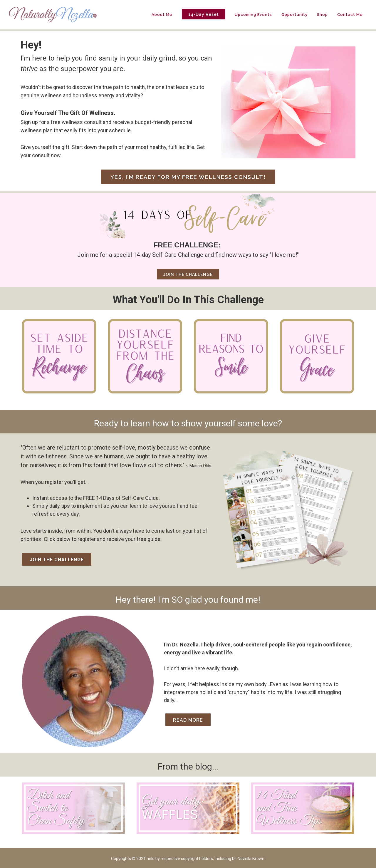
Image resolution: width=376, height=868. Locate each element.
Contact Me (350, 15)
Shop (322, 15)
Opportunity (294, 15)
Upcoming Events (253, 15)
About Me (162, 15)
